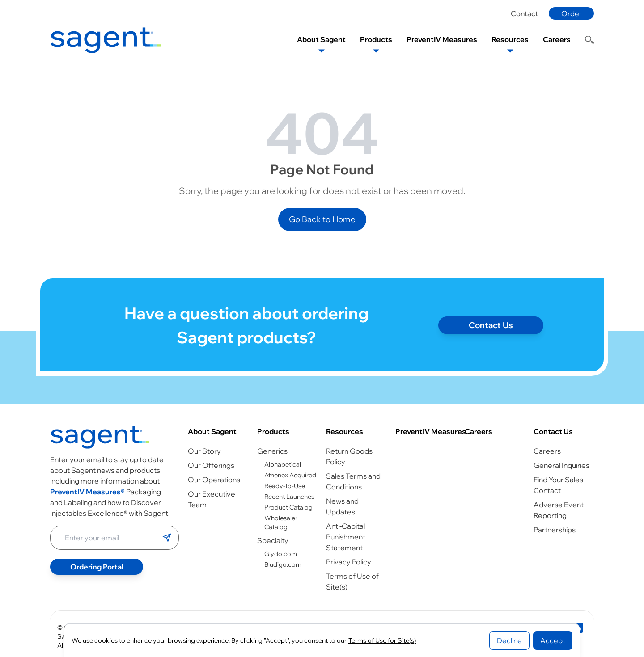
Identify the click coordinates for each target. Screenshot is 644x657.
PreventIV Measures (431, 431)
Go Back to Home (322, 219)
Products (273, 431)
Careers (479, 431)
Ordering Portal (97, 567)
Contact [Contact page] (524, 13)
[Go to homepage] (100, 437)
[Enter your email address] (106, 538)
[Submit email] (167, 538)
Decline (509, 640)
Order (572, 13)
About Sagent (212, 431)
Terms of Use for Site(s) (382, 640)
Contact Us (553, 431)
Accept (553, 640)
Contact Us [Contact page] (491, 331)
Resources (345, 431)
